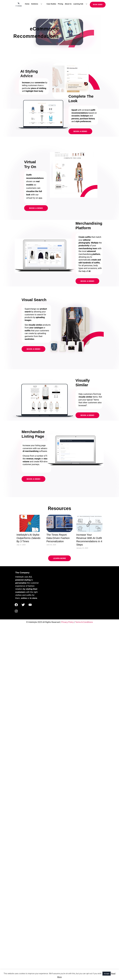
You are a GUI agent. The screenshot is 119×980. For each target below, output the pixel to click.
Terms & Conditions (84, 622)
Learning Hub (81, 4)
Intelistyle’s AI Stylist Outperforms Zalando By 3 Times (28, 538)
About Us (68, 4)
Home (27, 4)
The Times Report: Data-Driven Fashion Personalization (58, 538)
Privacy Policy (68, 622)
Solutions (38, 4)
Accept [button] (107, 974)
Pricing (60, 4)
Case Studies (51, 4)
